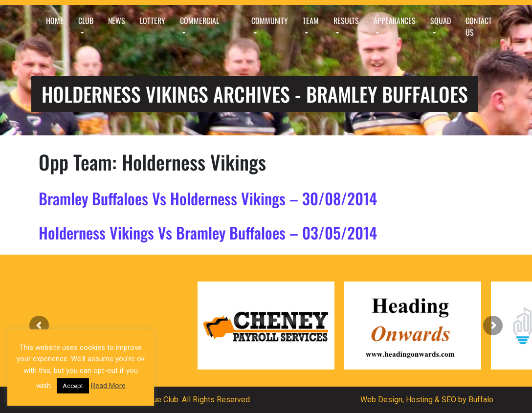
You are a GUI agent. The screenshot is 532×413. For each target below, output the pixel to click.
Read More (108, 386)
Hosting (419, 400)
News (117, 21)
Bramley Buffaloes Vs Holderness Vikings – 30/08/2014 (208, 198)
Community (270, 21)
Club (86, 21)
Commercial (199, 21)
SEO (449, 400)
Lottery (153, 21)
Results (346, 21)
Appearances (395, 21)
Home (55, 21)
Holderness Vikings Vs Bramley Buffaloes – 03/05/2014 (208, 232)
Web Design (381, 400)
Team (311, 21)
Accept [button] (73, 386)
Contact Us (479, 26)
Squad (441, 21)
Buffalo (481, 400)
